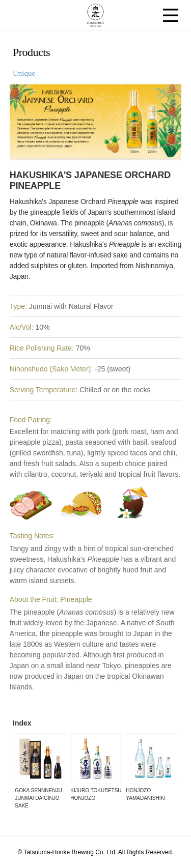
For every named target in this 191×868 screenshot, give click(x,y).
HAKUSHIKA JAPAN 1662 (95, 15)
